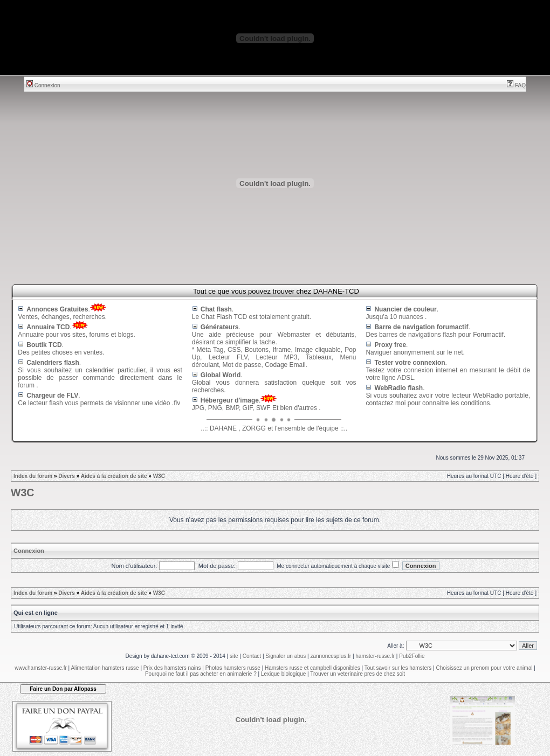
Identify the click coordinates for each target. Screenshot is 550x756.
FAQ (516, 85)
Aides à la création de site (114, 476)
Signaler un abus (286, 656)
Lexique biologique (283, 674)
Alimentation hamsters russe (105, 668)
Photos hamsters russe (233, 668)
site (234, 656)
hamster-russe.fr (375, 656)
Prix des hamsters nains (172, 668)
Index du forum (33, 476)
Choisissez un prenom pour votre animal (484, 668)
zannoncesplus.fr (331, 656)
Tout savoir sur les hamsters (398, 668)
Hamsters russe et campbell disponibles (312, 668)
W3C (159, 476)
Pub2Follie (412, 656)
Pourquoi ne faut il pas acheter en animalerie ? (201, 674)
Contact (252, 656)
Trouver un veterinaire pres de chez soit (357, 674)
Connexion (43, 85)
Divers (67, 476)
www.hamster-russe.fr (41, 668)
